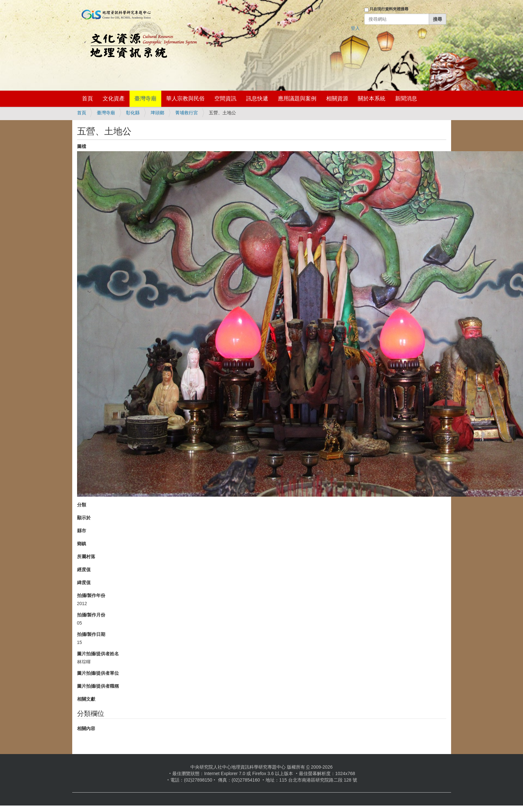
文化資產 (114, 99)
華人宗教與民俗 (185, 99)
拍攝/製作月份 (91, 615)
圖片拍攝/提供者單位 (98, 673)
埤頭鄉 (157, 113)
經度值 (84, 570)
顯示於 (84, 518)
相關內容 (86, 728)
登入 (355, 28)
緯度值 (84, 582)
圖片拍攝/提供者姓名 (98, 654)
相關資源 (337, 99)
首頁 (87, 99)
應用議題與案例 (297, 99)
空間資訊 (225, 99)
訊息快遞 (257, 99)
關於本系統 (372, 99)
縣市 (82, 531)
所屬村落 (86, 557)
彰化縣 (133, 113)
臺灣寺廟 (145, 99)
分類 (82, 505)
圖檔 (82, 146)
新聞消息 (406, 99)
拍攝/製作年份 (91, 595)
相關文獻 (86, 699)
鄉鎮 (82, 544)
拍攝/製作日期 (91, 634)
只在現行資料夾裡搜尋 (389, 9)
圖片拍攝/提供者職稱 (98, 686)
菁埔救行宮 (187, 113)
